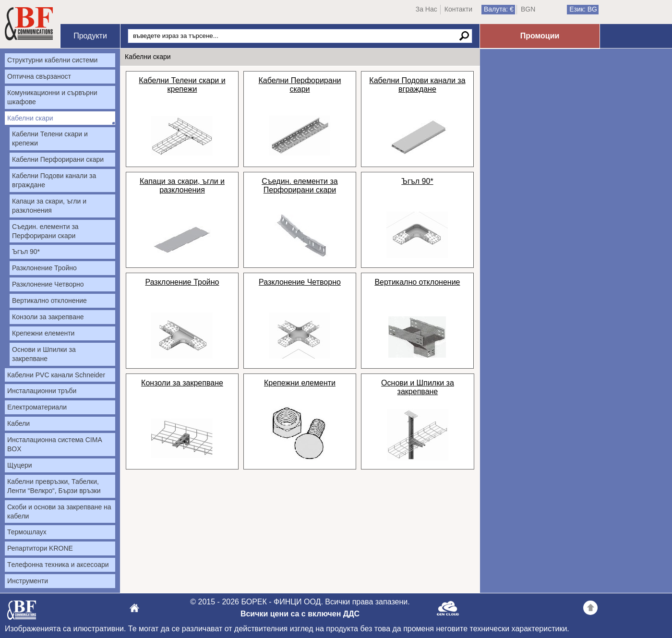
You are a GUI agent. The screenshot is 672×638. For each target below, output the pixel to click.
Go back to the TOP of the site (590, 609)
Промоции (540, 36)
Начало (29, 24)
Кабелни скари (30, 118)
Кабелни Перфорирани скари (58, 159)
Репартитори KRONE (40, 548)
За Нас (426, 9)
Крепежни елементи (43, 333)
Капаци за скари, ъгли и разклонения (49, 206)
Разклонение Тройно (44, 268)
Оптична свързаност (39, 76)
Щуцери (20, 465)
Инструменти (28, 581)
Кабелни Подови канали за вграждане (54, 180)
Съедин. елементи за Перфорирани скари (45, 231)
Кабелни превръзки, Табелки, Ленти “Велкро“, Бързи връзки (54, 486)
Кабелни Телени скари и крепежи (50, 138)
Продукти (90, 36)
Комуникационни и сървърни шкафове (52, 97)
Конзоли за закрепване (48, 317)
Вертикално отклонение (49, 301)
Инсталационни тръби (42, 391)
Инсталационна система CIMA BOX (55, 444)
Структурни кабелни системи (52, 60)
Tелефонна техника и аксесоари (58, 565)
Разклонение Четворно (48, 284)
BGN (528, 9)
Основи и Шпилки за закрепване (44, 354)
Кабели (18, 423)
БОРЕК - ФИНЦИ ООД (22, 613)
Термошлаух (27, 532)
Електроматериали (37, 407)
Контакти (458, 9)
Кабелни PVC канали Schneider (56, 375)
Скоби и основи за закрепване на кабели (59, 512)
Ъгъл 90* (26, 252)
